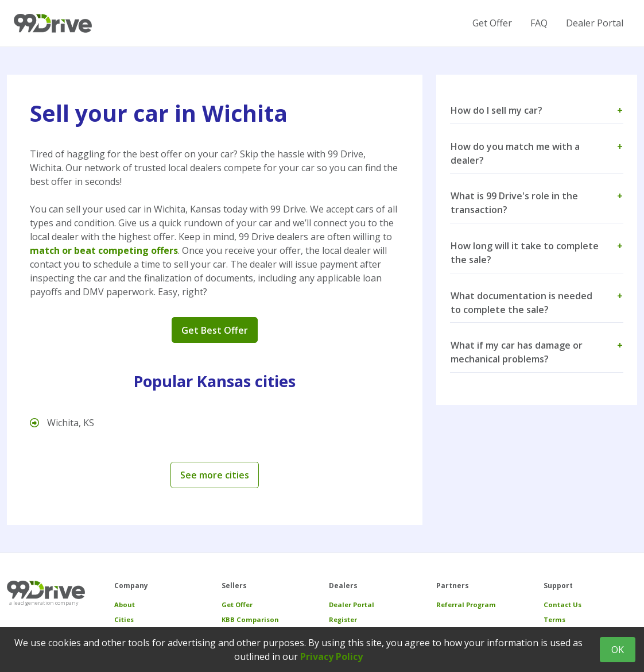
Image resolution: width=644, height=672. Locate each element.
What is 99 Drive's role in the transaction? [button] (537, 203)
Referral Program (466, 605)
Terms (554, 619)
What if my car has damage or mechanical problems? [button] (537, 352)
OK (618, 650)
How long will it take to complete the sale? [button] (537, 253)
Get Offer (492, 23)
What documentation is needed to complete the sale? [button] (537, 303)
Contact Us (562, 605)
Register (343, 619)
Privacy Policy (331, 656)
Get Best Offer (215, 330)
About (125, 605)
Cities (124, 619)
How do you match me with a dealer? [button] (537, 153)
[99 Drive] (53, 23)
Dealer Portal (595, 23)
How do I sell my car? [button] (537, 110)
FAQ (539, 23)
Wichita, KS (62, 423)
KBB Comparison (250, 619)
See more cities (215, 475)
